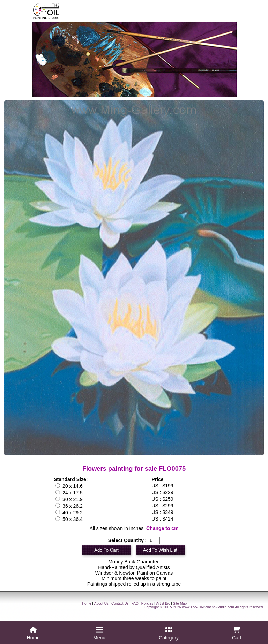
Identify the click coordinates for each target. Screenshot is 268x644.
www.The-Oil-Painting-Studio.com (208, 607)
